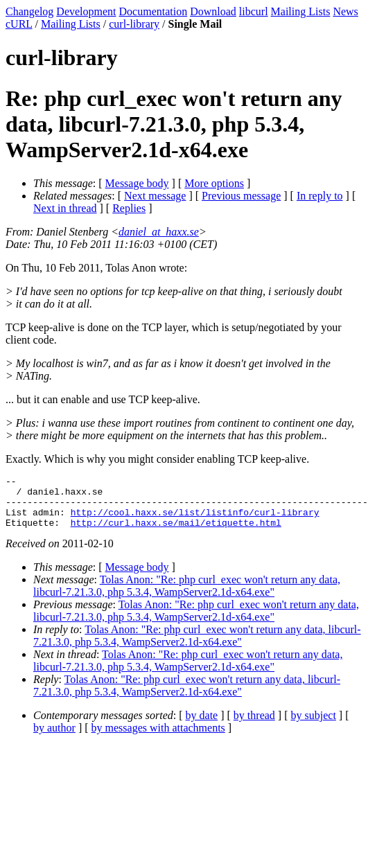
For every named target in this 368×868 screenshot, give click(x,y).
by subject (314, 726)
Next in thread (65, 208)
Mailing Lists (301, 11)
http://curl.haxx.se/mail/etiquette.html (176, 533)
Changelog (29, 11)
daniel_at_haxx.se (159, 232)
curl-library (134, 24)
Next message (155, 196)
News (345, 11)
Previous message (241, 196)
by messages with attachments (158, 738)
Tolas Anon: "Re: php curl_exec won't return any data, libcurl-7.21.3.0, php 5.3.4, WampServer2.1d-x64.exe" (187, 596)
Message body (137, 183)
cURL (19, 24)
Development (86, 11)
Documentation (154, 11)
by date (202, 726)
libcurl (254, 11)
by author (54, 738)
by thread (254, 726)
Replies (129, 208)
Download (213, 11)
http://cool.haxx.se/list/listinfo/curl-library (195, 520)
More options (214, 183)
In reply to (320, 196)
